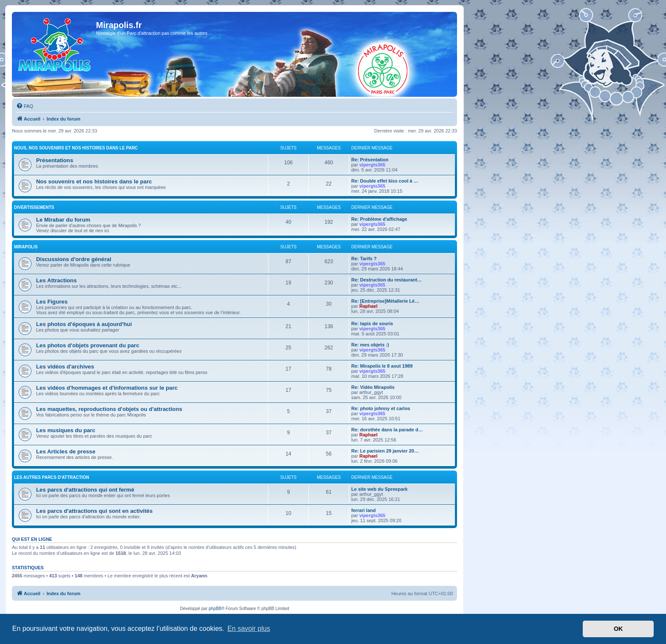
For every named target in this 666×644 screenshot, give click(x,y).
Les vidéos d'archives (65, 367)
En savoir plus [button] (249, 629)
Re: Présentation (370, 160)
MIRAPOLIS (26, 247)
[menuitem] (25, 106)
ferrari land (363, 510)
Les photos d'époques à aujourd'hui (84, 324)
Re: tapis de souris (372, 323)
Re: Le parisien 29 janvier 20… (385, 451)
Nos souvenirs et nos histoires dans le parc (94, 181)
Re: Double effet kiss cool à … (385, 181)
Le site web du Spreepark (380, 489)
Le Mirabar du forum (63, 220)
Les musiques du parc (66, 430)
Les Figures (52, 302)
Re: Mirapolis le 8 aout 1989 (382, 366)
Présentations (55, 160)
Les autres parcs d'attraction (52, 477)
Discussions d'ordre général (74, 259)
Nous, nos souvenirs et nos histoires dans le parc (76, 148)
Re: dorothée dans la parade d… (387, 430)
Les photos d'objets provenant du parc (88, 345)
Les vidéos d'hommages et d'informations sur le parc (107, 388)
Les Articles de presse (66, 451)
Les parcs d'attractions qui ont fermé (85, 490)
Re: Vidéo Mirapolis (373, 387)
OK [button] (618, 629)
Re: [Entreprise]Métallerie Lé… (385, 301)
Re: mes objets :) (370, 345)
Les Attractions (56, 280)
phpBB (215, 609)
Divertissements (34, 207)
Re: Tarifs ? (364, 259)
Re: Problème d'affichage (379, 219)
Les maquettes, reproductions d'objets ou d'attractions (109, 409)
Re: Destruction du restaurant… (387, 280)
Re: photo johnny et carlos (381, 408)
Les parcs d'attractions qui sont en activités (94, 511)
